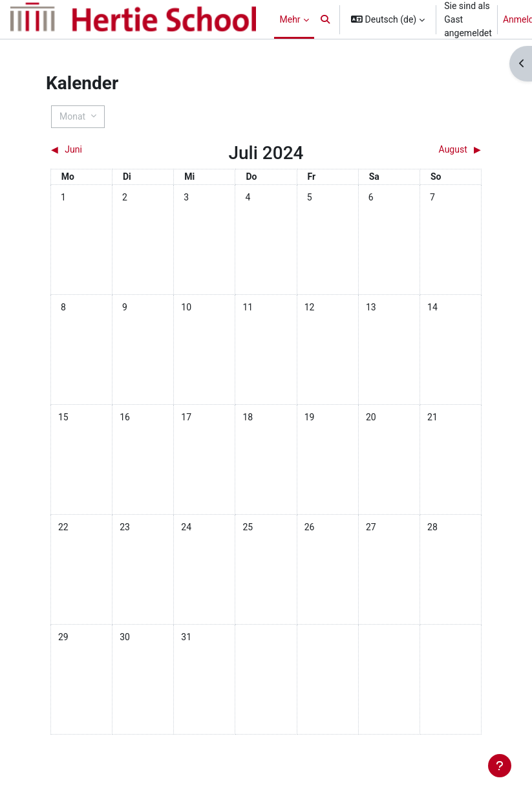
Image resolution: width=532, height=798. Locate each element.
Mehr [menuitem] (290, 19)
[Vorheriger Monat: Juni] (104, 150)
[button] (326, 19)
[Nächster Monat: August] (428, 150)
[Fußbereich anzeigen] (500, 766)
